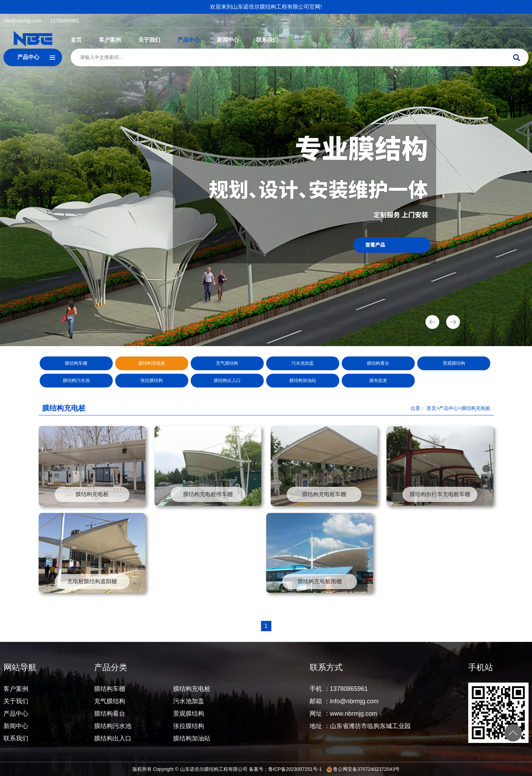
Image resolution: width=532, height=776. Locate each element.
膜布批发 (378, 380)
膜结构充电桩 (152, 363)
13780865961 (64, 21)
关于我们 (149, 40)
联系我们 (267, 40)
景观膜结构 (454, 363)
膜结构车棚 (76, 363)
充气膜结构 (227, 363)
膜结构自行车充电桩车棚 (440, 494)
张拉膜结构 (152, 380)
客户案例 (110, 40)
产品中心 (189, 40)
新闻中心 (228, 40)
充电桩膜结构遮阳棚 (92, 581)
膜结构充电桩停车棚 (208, 494)
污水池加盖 (303, 363)
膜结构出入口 (227, 380)
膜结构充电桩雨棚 (320, 581)
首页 (76, 40)
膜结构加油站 (303, 380)
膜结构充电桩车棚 (324, 494)
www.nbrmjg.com (354, 714)
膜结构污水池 (76, 380)
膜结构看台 (378, 363)
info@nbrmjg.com (22, 21)
